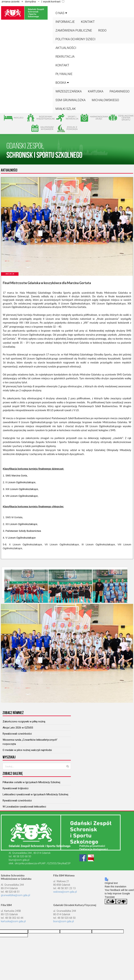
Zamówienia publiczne (74, 30)
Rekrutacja (65, 56)
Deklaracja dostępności (94, 849)
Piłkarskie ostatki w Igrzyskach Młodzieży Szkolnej (31, 782)
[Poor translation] (121, 901)
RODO (102, 30)
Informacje (65, 22)
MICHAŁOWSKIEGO (105, 100)
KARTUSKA (96, 91)
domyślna (30, 2)
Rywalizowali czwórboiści (17, 734)
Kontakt (88, 22)
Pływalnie (64, 74)
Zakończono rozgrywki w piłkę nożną (24, 722)
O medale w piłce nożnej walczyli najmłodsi (27, 750)
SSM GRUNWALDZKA (70, 100)
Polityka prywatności (92, 846)
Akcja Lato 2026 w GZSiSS (18, 728)
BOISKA (63, 83)
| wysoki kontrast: (52, 2)
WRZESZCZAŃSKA (69, 91)
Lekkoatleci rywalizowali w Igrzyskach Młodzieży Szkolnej (35, 794)
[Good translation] (110, 901)
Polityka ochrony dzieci (75, 39)
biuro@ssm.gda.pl (19, 860)
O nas (62, 13)
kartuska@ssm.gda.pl (13, 921)
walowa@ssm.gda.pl (65, 892)
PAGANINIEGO (120, 91)
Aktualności (66, 48)
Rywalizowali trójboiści (16, 788)
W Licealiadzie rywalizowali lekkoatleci (24, 807)
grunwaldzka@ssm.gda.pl (15, 895)
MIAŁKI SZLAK (66, 109)
